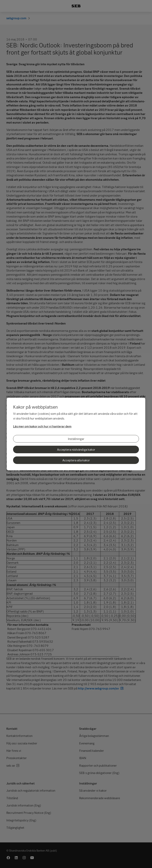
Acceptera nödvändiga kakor (76, 449)
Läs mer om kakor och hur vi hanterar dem (42, 426)
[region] (76, 434)
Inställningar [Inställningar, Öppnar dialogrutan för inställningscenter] (76, 439)
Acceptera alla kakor (76, 460)
